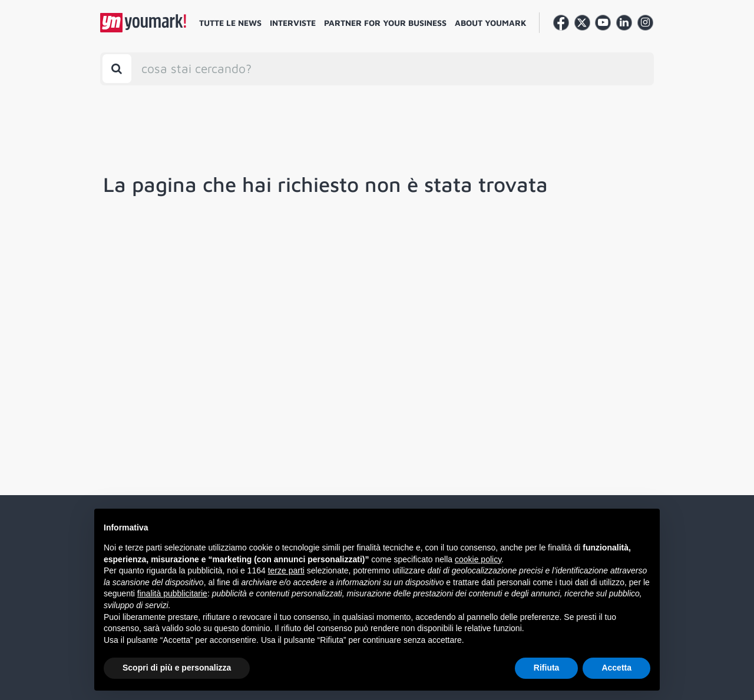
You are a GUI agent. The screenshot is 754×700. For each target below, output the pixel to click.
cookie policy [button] (478, 559)
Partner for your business (385, 23)
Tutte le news (230, 23)
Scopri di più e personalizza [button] (177, 668)
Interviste (293, 23)
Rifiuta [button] (547, 668)
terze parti (286, 570)
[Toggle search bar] (117, 69)
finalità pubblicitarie (172, 593)
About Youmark (491, 23)
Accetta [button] (616, 668)
